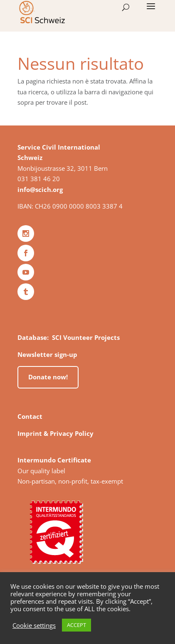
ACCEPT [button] (76, 625)
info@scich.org (40, 189)
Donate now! (48, 377)
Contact (30, 416)
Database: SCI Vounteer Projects (69, 337)
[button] (151, 12)
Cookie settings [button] (34, 625)
